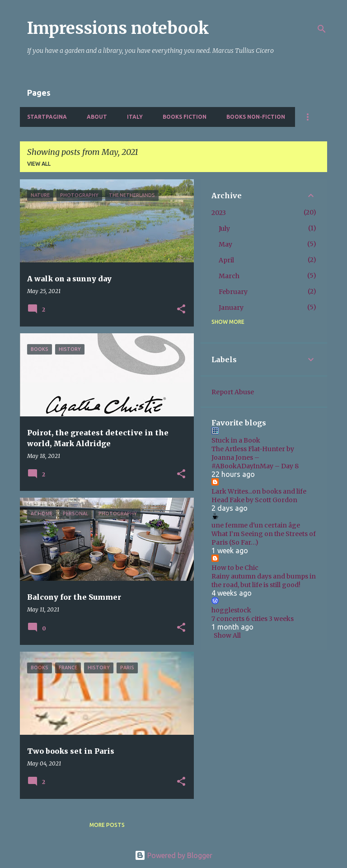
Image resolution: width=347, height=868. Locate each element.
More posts (107, 825)
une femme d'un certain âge (256, 525)
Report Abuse (233, 392)
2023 (219, 213)
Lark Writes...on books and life (259, 491)
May (225, 244)
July (224, 229)
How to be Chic (235, 568)
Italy (135, 117)
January (231, 308)
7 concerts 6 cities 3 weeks (253, 619)
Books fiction (185, 117)
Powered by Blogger (173, 855)
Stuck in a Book (236, 440)
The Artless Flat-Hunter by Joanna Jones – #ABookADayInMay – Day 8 (255, 457)
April (226, 260)
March (229, 276)
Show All (227, 635)
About (97, 117)
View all (39, 164)
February (233, 292)
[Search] (322, 29)
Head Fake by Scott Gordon (254, 500)
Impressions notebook (118, 28)
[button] (181, 310)
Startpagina (47, 117)
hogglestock (231, 610)
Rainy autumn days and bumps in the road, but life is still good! (264, 581)
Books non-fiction (256, 117)
